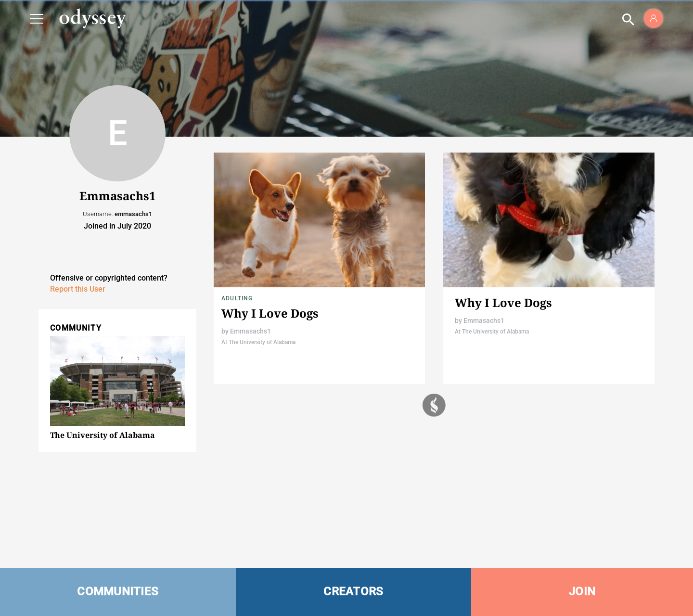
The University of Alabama (103, 435)
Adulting (237, 298)
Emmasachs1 (250, 331)
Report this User (78, 289)
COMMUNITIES (118, 591)
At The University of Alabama (258, 342)
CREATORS (353, 591)
